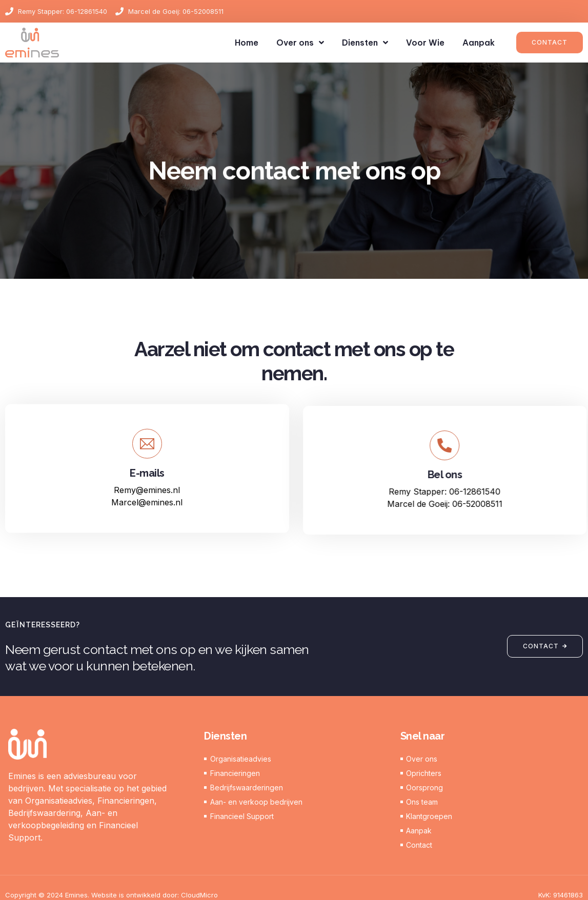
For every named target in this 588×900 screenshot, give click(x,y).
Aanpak (479, 43)
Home (247, 43)
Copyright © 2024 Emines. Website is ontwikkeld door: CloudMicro (111, 895)
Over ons (300, 43)
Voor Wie (425, 43)
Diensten (365, 43)
